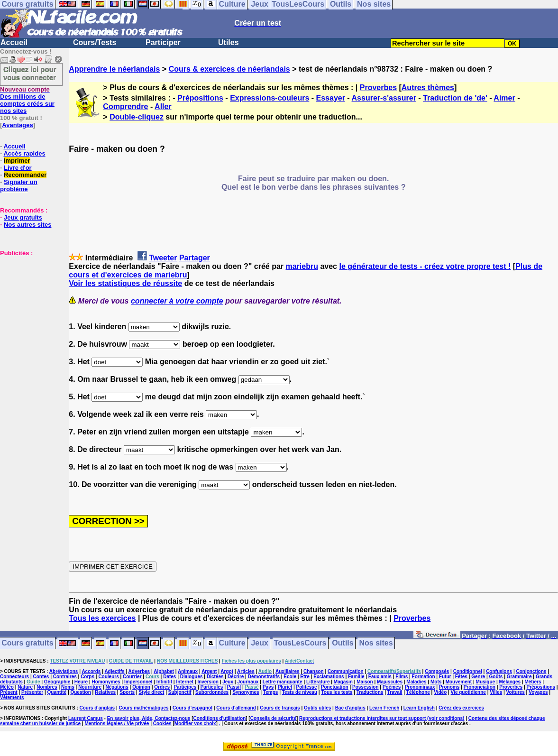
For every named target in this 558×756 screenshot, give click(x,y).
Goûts (496, 677)
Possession (366, 687)
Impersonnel (138, 682)
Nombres (47, 687)
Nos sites (376, 643)
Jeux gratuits (23, 217)
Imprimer (17, 161)
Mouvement (459, 682)
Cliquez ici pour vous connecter (30, 73)
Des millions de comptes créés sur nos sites (27, 100)
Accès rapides (24, 153)
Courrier (132, 677)
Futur (445, 677)
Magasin (343, 682)
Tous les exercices (102, 618)
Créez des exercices (461, 708)
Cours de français (280, 708)
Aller (163, 106)
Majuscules (390, 682)
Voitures (516, 692)
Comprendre (125, 106)
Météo (7, 687)
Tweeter (163, 258)
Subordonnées (212, 692)
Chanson (314, 671)
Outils (343, 643)
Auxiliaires (288, 671)
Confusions (499, 671)
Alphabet (164, 671)
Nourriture (90, 687)
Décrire (236, 677)
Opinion (141, 687)
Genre (478, 677)
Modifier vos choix (195, 724)
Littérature (318, 682)
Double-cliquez (137, 117)
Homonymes (106, 682)
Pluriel (285, 687)
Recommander (25, 175)
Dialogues (192, 677)
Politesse (307, 687)
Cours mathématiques (144, 708)
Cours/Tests (95, 42)
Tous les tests (337, 692)
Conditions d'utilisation (220, 718)
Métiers (533, 682)
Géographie (57, 682)
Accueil (14, 42)
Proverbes (378, 88)
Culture (232, 643)
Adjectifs (114, 671)
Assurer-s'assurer (384, 98)
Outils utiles (317, 708)
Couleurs (108, 677)
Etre (305, 677)
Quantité (57, 692)
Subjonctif (180, 692)
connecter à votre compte (177, 301)
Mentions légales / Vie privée (117, 724)
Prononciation (480, 687)
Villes (496, 692)
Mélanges (510, 682)
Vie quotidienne (468, 692)
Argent (209, 671)
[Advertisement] (28, 304)
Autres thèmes (428, 88)
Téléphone (418, 692)
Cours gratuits (27, 643)
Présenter (32, 692)
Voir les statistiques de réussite (125, 283)
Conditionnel (468, 671)
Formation (424, 677)
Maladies (416, 682)
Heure (81, 682)
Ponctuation (335, 687)
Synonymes (246, 692)
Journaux (248, 682)
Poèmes (392, 687)
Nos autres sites (27, 225)
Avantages (17, 125)
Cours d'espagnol (192, 708)
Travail (395, 692)
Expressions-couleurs (270, 98)
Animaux (188, 671)
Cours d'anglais (97, 708)
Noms (68, 687)
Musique (486, 682)
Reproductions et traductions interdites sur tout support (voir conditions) (382, 718)
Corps (87, 677)
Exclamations (329, 677)
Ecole (290, 677)
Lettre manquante (283, 682)
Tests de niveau (300, 692)
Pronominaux (420, 687)
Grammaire (519, 677)
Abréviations (64, 671)
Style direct (151, 692)
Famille (356, 677)
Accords (91, 671)
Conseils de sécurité (273, 718)
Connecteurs (14, 677)
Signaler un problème (19, 185)
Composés (437, 671)
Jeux (259, 643)
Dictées (215, 677)
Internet (185, 682)
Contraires (65, 677)
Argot (227, 671)
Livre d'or (18, 168)
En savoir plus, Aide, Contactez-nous (149, 718)
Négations (117, 687)
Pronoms (449, 687)
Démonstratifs (264, 677)
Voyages (538, 692)
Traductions (370, 692)
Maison (365, 682)
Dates (169, 677)
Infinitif (164, 682)
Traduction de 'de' (455, 98)
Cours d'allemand (236, 708)
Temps (271, 692)
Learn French (384, 708)
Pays (268, 687)
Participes (185, 687)
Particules (212, 687)
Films (402, 677)
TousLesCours (300, 643)
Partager (195, 258)
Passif (234, 687)
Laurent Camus (86, 718)
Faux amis (380, 677)
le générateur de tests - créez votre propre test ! (425, 266)
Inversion (208, 682)
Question (80, 692)
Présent (9, 692)
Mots (436, 682)
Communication (346, 671)
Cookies (162, 724)
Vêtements (12, 697)
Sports (127, 692)
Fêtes (461, 677)
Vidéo (440, 692)
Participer (163, 42)
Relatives (105, 692)
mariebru (302, 266)
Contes (41, 677)
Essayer (331, 98)
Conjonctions (531, 671)
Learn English (419, 708)
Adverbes (139, 671)
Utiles (229, 42)
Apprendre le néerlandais (114, 69)
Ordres (162, 687)
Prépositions (200, 98)
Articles (246, 671)
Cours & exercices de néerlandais (229, 69)
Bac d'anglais (350, 708)
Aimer (504, 98)
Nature (25, 687)
